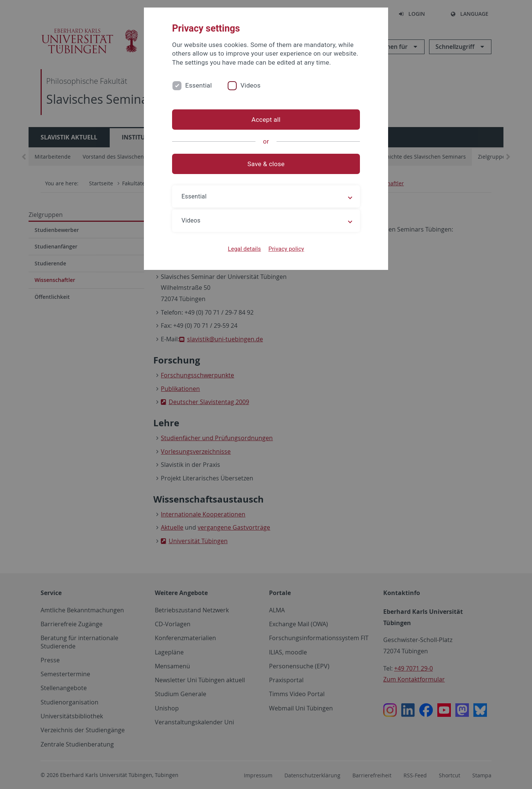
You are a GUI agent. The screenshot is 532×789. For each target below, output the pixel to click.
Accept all (266, 120)
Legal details (245, 249)
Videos (251, 85)
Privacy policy (286, 249)
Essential (199, 85)
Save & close (266, 164)
